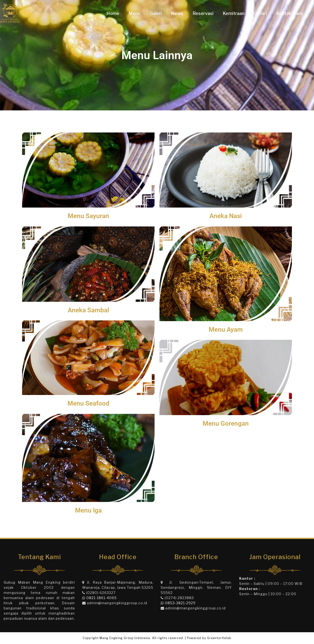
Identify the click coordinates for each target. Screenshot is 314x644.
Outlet (260, 13)
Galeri (156, 13)
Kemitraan (234, 13)
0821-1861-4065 (102, 598)
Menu (134, 13)
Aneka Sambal (88, 310)
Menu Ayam (226, 329)
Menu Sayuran (88, 216)
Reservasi (203, 13)
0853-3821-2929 (180, 603)
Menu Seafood (88, 403)
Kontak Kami (290, 13)
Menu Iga (88, 510)
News (177, 13)
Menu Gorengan (226, 423)
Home (113, 13)
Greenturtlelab (219, 638)
